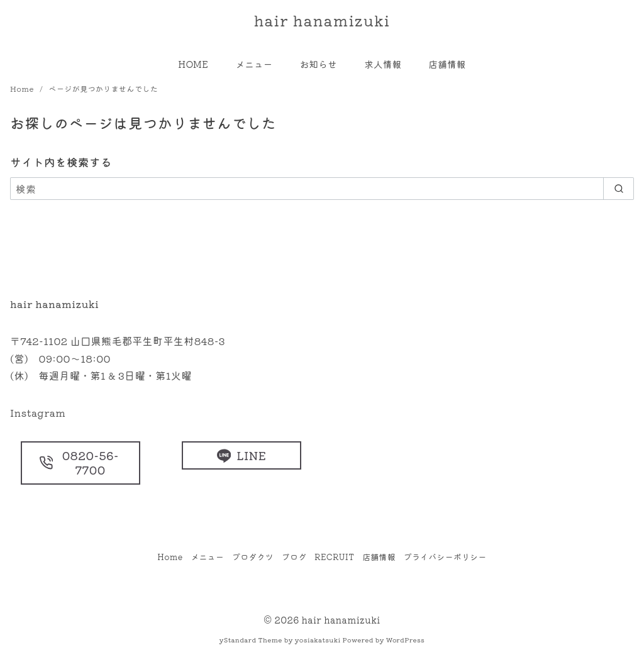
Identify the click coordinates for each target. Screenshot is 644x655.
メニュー (254, 64)
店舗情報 (447, 64)
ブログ (294, 557)
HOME (193, 64)
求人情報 (383, 64)
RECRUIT (334, 557)
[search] (619, 189)
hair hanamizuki (322, 20)
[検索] (322, 189)
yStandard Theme (251, 640)
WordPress (405, 640)
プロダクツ (253, 557)
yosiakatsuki (318, 640)
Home (23, 88)
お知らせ (319, 64)
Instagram (38, 412)
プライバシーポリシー (445, 557)
